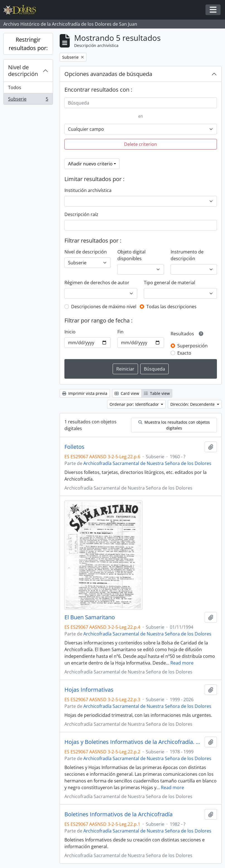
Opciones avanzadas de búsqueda (108, 74)
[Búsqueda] (141, 103)
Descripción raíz (81, 214)
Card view (127, 393)
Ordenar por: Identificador (135, 404)
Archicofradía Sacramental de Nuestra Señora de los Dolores (147, 463)
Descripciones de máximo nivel (104, 307)
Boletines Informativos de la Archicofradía (118, 814)
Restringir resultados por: (28, 44)
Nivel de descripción (23, 71)
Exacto (184, 353)
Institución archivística (88, 190)
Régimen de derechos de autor (97, 283)
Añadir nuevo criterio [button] (90, 164)
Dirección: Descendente (193, 404)
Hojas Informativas (89, 690)
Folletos (74, 447)
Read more (182, 663)
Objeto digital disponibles (131, 255)
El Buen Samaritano (90, 617)
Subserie (28, 100)
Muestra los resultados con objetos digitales (174, 425)
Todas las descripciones (171, 307)
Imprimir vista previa (85, 393)
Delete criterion (141, 144)
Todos (15, 87)
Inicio (70, 332)
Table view (157, 393)
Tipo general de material (170, 283)
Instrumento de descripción (187, 255)
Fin (120, 332)
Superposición (193, 346)
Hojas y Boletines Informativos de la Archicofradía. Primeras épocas (133, 742)
